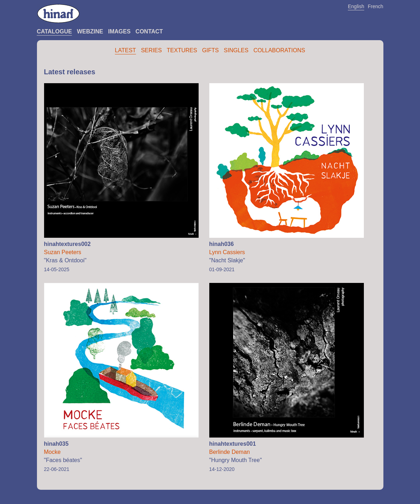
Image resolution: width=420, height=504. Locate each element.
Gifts (211, 50)
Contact (149, 31)
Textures (182, 50)
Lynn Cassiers (227, 252)
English (356, 6)
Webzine (90, 31)
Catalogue (55, 31)
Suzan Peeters (63, 252)
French (376, 6)
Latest (125, 50)
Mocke (52, 452)
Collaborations (279, 50)
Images (119, 31)
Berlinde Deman (230, 452)
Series (152, 50)
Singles (236, 50)
